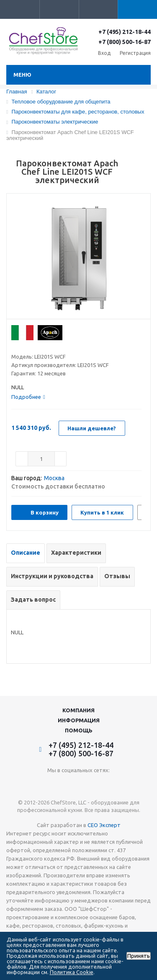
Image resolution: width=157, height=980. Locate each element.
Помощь (79, 730)
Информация (79, 720)
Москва (54, 478)
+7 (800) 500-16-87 (125, 42)
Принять (139, 956)
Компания (78, 710)
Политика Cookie (72, 972)
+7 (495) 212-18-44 (125, 32)
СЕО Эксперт (104, 825)
